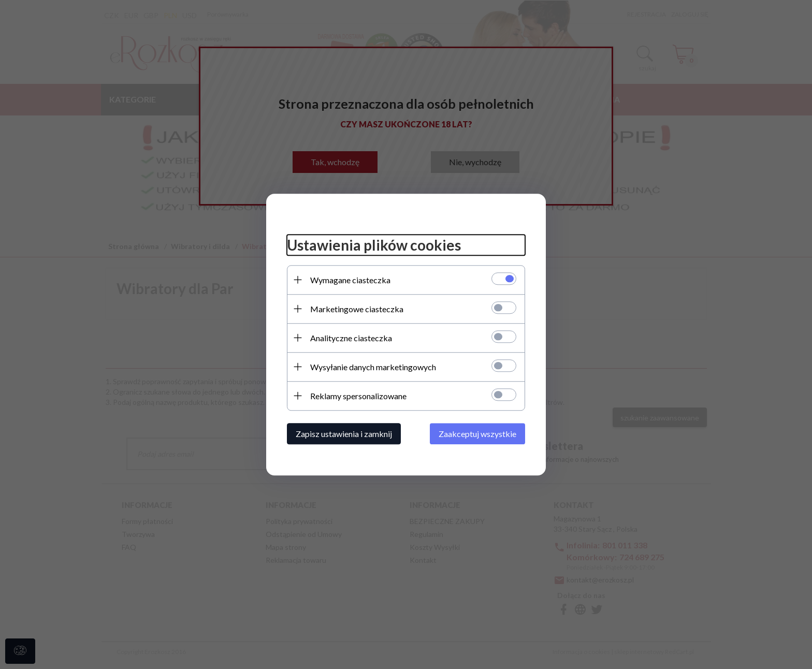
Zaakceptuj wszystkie (477, 434)
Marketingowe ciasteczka (357, 309)
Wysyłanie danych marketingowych (373, 367)
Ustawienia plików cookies (374, 245)
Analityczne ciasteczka (351, 338)
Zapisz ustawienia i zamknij (344, 434)
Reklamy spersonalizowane (358, 396)
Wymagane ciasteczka (350, 280)
